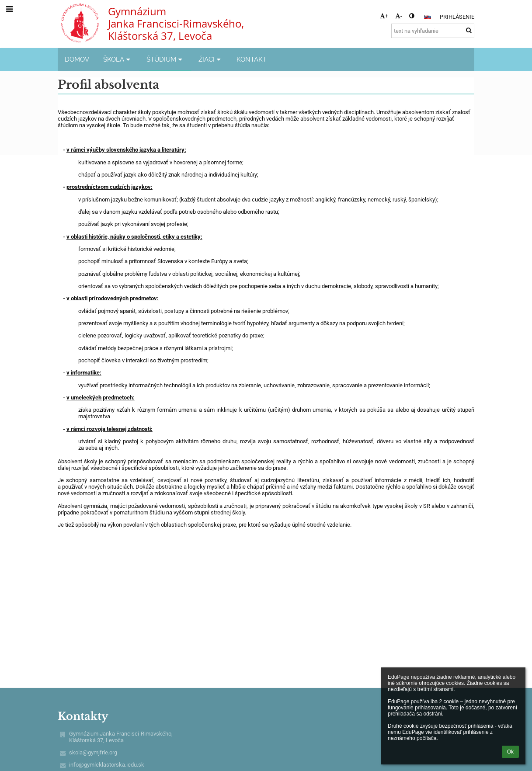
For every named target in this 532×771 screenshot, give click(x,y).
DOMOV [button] (77, 59)
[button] (428, 17)
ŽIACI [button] (211, 59)
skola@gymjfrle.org (93, 752)
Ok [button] (510, 752)
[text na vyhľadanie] (433, 31)
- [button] (399, 16)
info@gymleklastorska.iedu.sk (107, 765)
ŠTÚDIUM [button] (165, 59)
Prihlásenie (457, 17)
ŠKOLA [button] (118, 59)
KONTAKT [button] (252, 59)
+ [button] (384, 16)
